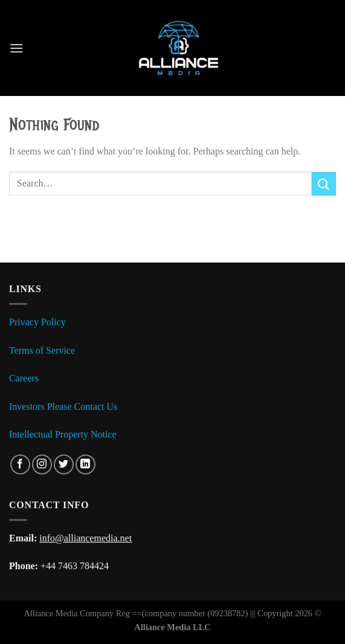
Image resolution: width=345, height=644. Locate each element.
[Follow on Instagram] (42, 464)
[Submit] (324, 184)
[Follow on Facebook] (20, 464)
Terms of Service (42, 350)
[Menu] (16, 48)
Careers (24, 378)
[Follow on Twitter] (64, 464)
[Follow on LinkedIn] (85, 464)
